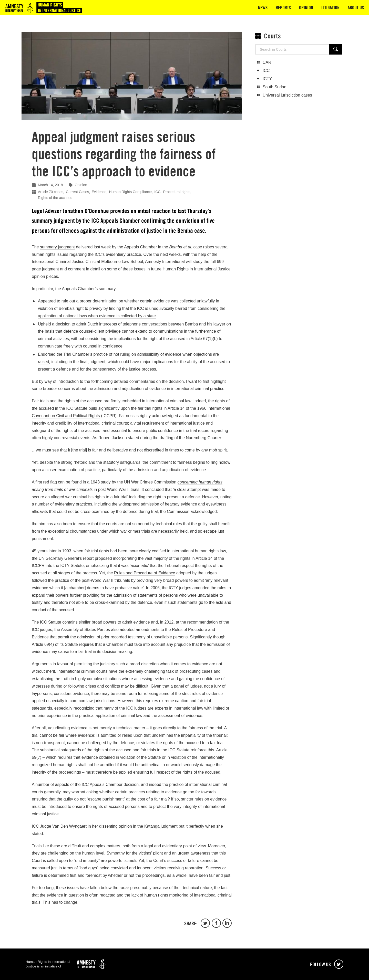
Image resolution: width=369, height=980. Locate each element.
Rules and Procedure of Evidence (145, 573)
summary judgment (57, 247)
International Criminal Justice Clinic (64, 262)
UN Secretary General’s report (66, 558)
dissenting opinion (116, 826)
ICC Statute (77, 408)
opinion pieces (45, 276)
